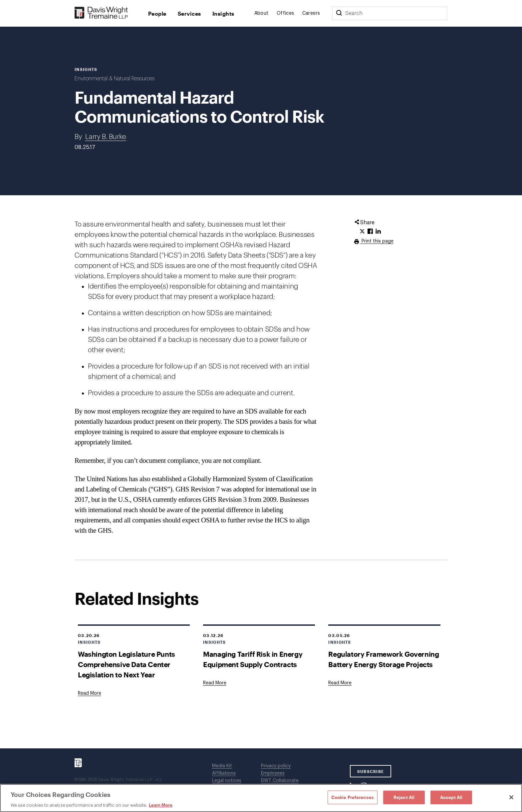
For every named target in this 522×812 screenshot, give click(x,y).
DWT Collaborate (280, 781)
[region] (261, 798)
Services (189, 13)
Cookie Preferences (353, 797)
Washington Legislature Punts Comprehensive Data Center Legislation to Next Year (127, 664)
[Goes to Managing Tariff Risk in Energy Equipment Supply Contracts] (215, 683)
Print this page (377, 241)
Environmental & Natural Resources (115, 79)
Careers (311, 13)
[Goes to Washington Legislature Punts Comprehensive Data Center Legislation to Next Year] (90, 693)
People (157, 13)
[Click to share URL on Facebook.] (370, 232)
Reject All (404, 797)
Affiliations (224, 773)
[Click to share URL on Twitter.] (362, 232)
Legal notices (227, 781)
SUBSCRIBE (371, 771)
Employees (273, 773)
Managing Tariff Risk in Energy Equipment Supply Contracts (253, 659)
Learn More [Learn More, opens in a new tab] (161, 805)
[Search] (339, 13)
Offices (285, 13)
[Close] (511, 797)
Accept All (451, 797)
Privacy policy (276, 766)
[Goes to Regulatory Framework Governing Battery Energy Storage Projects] (340, 683)
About (261, 13)
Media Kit (222, 766)
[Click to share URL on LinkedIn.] (378, 232)
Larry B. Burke (106, 137)
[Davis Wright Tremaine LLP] (101, 13)
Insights (223, 13)
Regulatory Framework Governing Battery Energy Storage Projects (384, 659)
